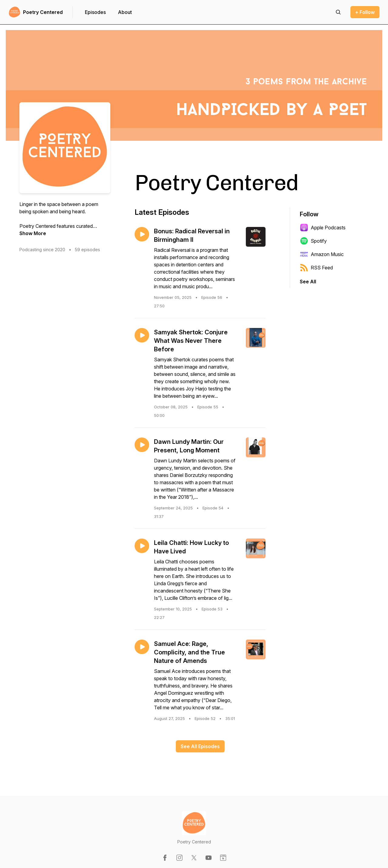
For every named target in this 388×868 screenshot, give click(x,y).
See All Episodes (200, 746)
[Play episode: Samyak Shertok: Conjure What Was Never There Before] (142, 335)
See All (308, 282)
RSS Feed (316, 268)
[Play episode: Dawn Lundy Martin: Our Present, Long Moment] (142, 445)
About (125, 12)
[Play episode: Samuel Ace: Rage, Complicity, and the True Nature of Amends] (142, 647)
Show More (33, 233)
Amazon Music (322, 254)
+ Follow (365, 12)
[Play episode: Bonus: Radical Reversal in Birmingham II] (142, 234)
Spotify (313, 241)
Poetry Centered (43, 12)
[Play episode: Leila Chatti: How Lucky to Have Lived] (142, 546)
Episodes (95, 12)
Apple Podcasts (323, 228)
